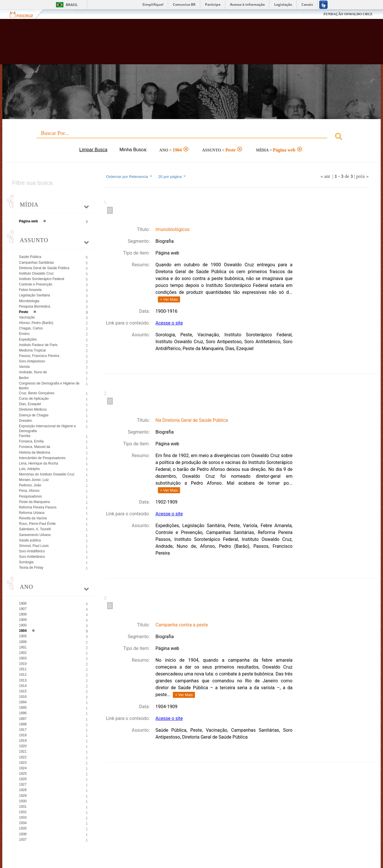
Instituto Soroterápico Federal (41, 279)
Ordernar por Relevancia (130, 176)
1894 (23, 702)
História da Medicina (35, 453)
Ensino (24, 334)
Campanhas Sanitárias (36, 263)
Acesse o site (169, 323)
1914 (23, 686)
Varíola (24, 367)
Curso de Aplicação (34, 399)
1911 (23, 669)
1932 (23, 812)
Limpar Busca (93, 150)
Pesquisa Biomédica (35, 306)
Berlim (24, 378)
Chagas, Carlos (31, 328)
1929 (23, 796)
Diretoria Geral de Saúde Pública (44, 268)
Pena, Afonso (29, 491)
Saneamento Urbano (35, 535)
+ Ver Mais (169, 299)
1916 (23, 697)
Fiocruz (25, 14)
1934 (23, 823)
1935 (23, 828)
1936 (23, 834)
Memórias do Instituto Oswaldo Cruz (47, 474)
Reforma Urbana (32, 513)
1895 (23, 708)
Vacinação (27, 317)
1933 (23, 817)
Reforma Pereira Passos (38, 507)
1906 (23, 603)
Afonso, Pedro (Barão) (36, 323)
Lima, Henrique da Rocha (38, 463)
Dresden (25, 421)
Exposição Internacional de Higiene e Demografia (47, 429)
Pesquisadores (30, 496)
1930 (23, 801)
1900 (23, 625)
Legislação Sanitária (34, 295)
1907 (23, 609)
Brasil (72, 5)
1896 (23, 713)
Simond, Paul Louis (34, 546)
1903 (23, 658)
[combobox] (191, 137)
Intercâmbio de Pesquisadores (42, 458)
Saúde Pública (30, 257)
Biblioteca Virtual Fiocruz (167, 44)
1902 (23, 653)
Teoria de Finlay (31, 568)
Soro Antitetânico (32, 557)
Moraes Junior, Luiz (34, 480)
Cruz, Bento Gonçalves (37, 393)
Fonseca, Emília (31, 441)
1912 (23, 675)
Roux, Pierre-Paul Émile (37, 524)
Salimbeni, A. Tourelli (35, 529)
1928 (23, 790)
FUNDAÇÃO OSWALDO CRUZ (348, 14)
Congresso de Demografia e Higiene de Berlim (49, 386)
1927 (23, 784)
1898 (23, 724)
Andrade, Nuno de (33, 372)
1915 (23, 691)
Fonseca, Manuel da (35, 447)
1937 (23, 840)
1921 (23, 752)
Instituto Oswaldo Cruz (36, 273)
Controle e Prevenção (36, 284)
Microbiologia (29, 301)
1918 (23, 735)
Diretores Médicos (33, 409)
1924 (23, 768)
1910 (23, 664)
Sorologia (26, 562)
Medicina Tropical (32, 350)
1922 (23, 757)
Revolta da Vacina (33, 518)
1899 (23, 642)
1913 (23, 680)
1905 (23, 636)
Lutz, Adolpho (29, 469)
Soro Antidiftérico (32, 551)
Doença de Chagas (34, 415)
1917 (23, 730)
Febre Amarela (30, 290)
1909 (23, 620)
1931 (23, 807)
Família (25, 436)
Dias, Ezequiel (30, 404)
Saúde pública (30, 540)
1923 (23, 763)
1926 (23, 779)
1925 (23, 774)
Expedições (28, 339)
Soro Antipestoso (32, 361)
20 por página (172, 176)
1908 (23, 614)
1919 (23, 741)
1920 (23, 746)
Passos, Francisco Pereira (39, 356)
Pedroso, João (30, 485)
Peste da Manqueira (34, 502)
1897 (23, 719)
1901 (23, 647)
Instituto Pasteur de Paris (38, 345)
